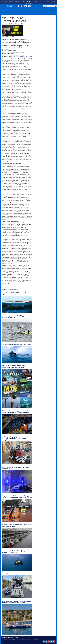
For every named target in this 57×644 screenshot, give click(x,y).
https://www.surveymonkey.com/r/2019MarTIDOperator (14, 52)
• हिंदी (41, 1)
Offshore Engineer (35, 640)
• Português (35, 1)
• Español (11, 1)
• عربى (23, 1)
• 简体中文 (4, 1)
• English (28, 3)
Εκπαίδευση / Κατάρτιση (13, 289)
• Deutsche (17, 1)
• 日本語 (29, 1)
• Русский (53, 1)
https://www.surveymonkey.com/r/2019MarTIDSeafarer (20, 57)
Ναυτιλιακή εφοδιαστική (7, 640)
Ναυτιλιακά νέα (16, 640)
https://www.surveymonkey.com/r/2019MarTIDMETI (13, 55)
